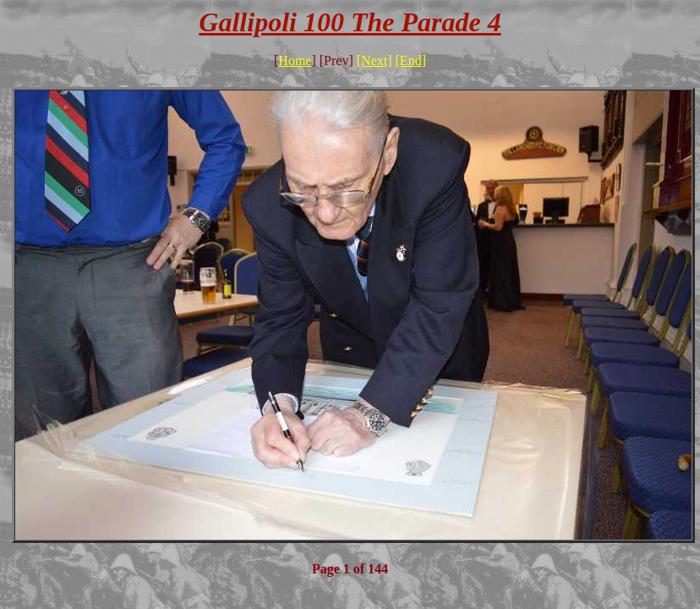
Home (295, 60)
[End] (411, 60)
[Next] (375, 60)
